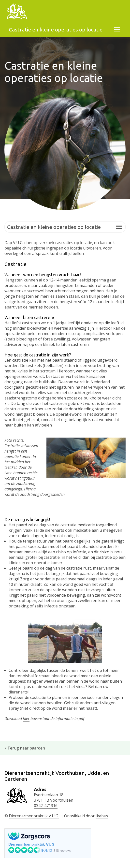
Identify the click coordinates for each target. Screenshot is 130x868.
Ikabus (102, 816)
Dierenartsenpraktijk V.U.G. (34, 816)
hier (26, 719)
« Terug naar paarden (25, 748)
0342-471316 (46, 806)
